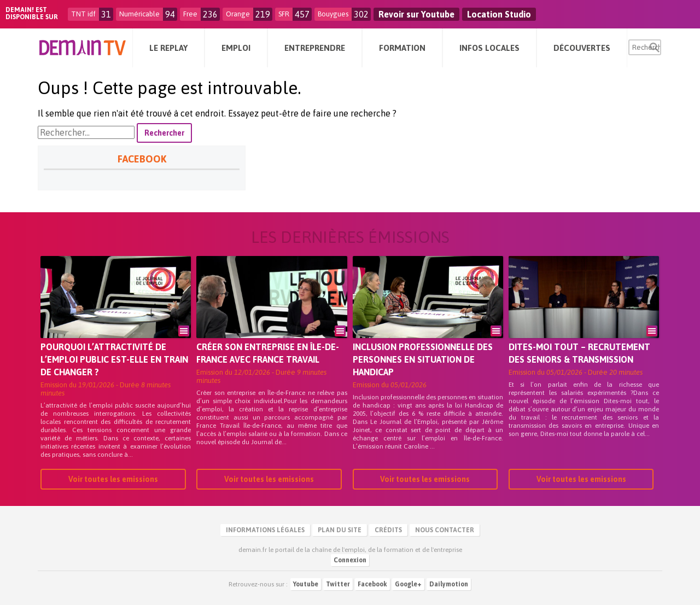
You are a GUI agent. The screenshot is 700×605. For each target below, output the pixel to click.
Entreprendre (315, 48)
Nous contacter (445, 530)
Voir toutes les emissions (113, 479)
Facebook (372, 584)
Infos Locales (489, 48)
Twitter (338, 584)
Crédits (388, 530)
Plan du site (340, 530)
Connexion (350, 560)
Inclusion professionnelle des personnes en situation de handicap (423, 359)
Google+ (408, 584)
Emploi (236, 48)
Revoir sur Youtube (416, 14)
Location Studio (499, 14)
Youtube (306, 584)
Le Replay (168, 48)
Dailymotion (449, 584)
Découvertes (582, 48)
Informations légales (265, 530)
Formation (402, 48)
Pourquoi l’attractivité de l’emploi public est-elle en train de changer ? (114, 359)
